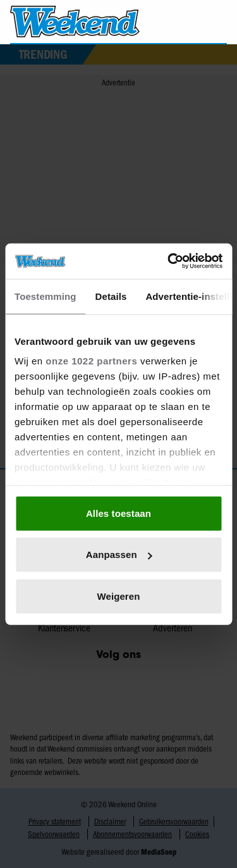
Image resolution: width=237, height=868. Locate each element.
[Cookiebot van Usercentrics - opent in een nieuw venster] (169, 261)
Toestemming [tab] (46, 296)
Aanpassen (119, 555)
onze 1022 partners (91, 361)
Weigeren (118, 596)
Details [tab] (111, 296)
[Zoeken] (217, 22)
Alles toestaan (118, 513)
